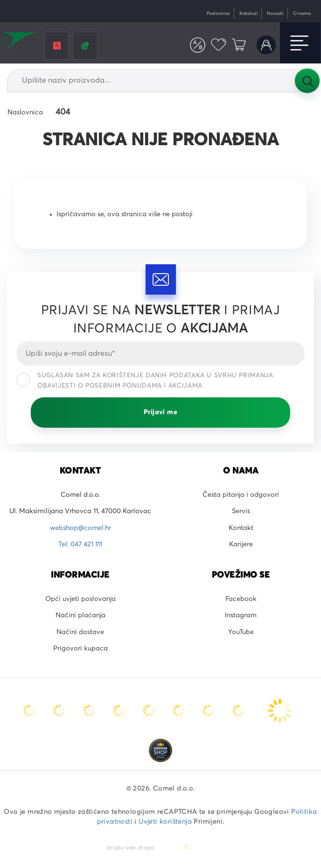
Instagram (241, 615)
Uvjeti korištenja (165, 822)
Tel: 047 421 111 (80, 544)
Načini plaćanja (80, 615)
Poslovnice (218, 14)
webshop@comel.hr (80, 528)
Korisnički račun (266, 45)
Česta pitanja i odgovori (241, 495)
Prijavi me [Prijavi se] (160, 412)
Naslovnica (25, 113)
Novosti (275, 14)
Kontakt (241, 528)
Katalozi (249, 14)
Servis (241, 511)
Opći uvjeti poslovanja (80, 599)
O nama (302, 14)
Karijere (241, 544)
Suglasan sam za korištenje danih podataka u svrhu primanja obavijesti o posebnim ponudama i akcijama (145, 381)
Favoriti (219, 45)
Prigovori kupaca (80, 649)
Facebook (241, 599)
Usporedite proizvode (198, 45)
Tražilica (307, 81)
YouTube (241, 632)
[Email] (160, 353)
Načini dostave (80, 632)
